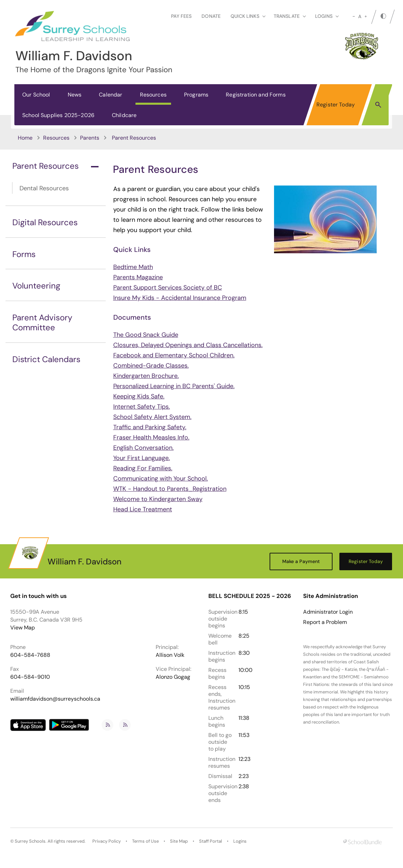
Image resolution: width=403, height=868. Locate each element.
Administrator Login (328, 612)
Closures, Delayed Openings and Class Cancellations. (188, 345)
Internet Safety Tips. (142, 407)
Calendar (110, 95)
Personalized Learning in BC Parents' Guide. (174, 386)
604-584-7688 (30, 655)
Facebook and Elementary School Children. (174, 355)
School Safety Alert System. (152, 417)
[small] (354, 16)
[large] (366, 16)
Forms (24, 254)
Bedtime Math (133, 267)
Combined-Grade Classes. (151, 366)
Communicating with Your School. (161, 478)
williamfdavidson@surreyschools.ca (55, 699)
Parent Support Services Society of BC (168, 288)
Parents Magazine (138, 277)
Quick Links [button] (248, 16)
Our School (36, 95)
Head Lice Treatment (143, 509)
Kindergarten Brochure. (146, 376)
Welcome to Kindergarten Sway (158, 499)
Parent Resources (55, 166)
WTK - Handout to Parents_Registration (170, 489)
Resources (153, 95)
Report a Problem (325, 622)
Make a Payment (301, 561)
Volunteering (36, 286)
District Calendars (46, 359)
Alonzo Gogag (173, 677)
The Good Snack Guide (146, 335)
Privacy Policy (107, 841)
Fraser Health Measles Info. (151, 437)
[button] (378, 104)
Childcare (124, 115)
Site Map (179, 841)
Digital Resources (45, 222)
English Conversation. (144, 448)
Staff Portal (211, 841)
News (75, 95)
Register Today (336, 105)
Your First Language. (142, 458)
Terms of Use (145, 841)
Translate (290, 16)
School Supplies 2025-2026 (58, 115)
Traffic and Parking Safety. (150, 427)
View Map (23, 628)
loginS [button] (327, 16)
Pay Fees (181, 16)
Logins (240, 841)
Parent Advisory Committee (42, 322)
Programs (196, 95)
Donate (211, 16)
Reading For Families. (143, 468)
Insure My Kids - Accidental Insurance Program (180, 298)
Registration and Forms (256, 95)
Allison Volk (170, 655)
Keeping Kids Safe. (139, 396)
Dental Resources (44, 188)
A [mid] (360, 16)
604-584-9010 (30, 677)
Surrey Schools (30, 841)
